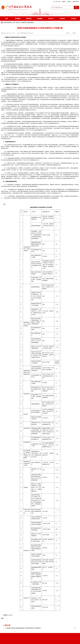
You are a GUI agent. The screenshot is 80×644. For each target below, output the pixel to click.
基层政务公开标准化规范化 (28, 22)
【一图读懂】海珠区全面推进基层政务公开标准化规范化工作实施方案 (22, 628)
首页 (7, 19)
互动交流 (62, 19)
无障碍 (64, 2)
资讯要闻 (18, 19)
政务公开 (51, 19)
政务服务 (40, 19)
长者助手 (69, 2)
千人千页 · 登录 (57, 2)
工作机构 (73, 19)
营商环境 (29, 19)
